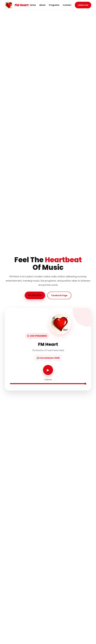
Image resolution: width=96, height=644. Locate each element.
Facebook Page (59, 295)
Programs (54, 5)
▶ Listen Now (35, 295)
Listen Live (83, 5)
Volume (48, 380)
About (42, 5)
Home (33, 5)
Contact (67, 5)
